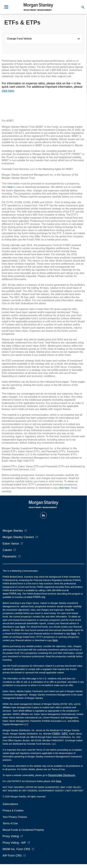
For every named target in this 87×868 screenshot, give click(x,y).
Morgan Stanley (13, 531)
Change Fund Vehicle (20, 39)
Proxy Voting (11, 836)
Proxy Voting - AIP (14, 843)
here (10, 187)
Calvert (7, 550)
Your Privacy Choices (15, 817)
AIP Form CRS (12, 856)
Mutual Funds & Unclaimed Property (23, 830)
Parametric (10, 556)
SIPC (65, 734)
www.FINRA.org (36, 597)
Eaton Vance (11, 544)
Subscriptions (10, 804)
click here (8, 91)
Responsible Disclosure (62, 775)
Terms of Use (10, 823)
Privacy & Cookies (13, 811)
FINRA (56, 734)
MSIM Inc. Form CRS (16, 849)
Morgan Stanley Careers (18, 537)
